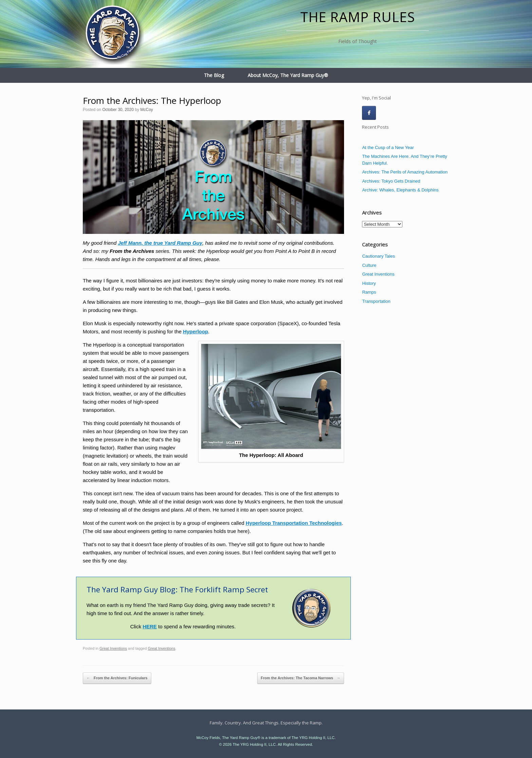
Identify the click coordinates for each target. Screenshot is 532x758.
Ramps (369, 292)
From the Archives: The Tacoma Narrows (301, 678)
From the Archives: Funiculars (117, 678)
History (369, 283)
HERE (150, 626)
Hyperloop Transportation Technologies (294, 523)
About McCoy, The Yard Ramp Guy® (288, 75)
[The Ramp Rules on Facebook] (369, 113)
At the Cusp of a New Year (388, 147)
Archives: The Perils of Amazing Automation (405, 172)
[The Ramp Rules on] (384, 113)
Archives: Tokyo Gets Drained (391, 181)
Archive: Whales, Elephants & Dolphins (400, 190)
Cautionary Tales (378, 256)
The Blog (214, 75)
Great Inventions (113, 648)
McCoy (146, 110)
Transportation (376, 301)
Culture (369, 265)
